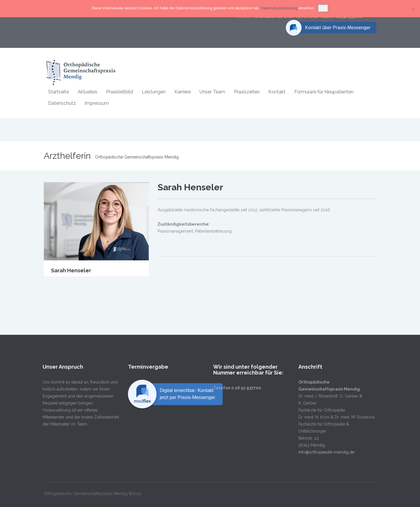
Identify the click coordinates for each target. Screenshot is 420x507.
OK (323, 8)
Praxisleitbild (120, 92)
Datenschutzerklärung (280, 8)
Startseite (58, 92)
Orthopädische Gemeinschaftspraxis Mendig (137, 157)
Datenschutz (62, 103)
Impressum (97, 103)
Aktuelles (87, 92)
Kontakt (277, 92)
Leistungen (154, 92)
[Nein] (413, 9)
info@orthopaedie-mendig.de (322, 452)
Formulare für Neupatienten (324, 92)
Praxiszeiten (247, 92)
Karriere (183, 92)
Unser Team (212, 92)
